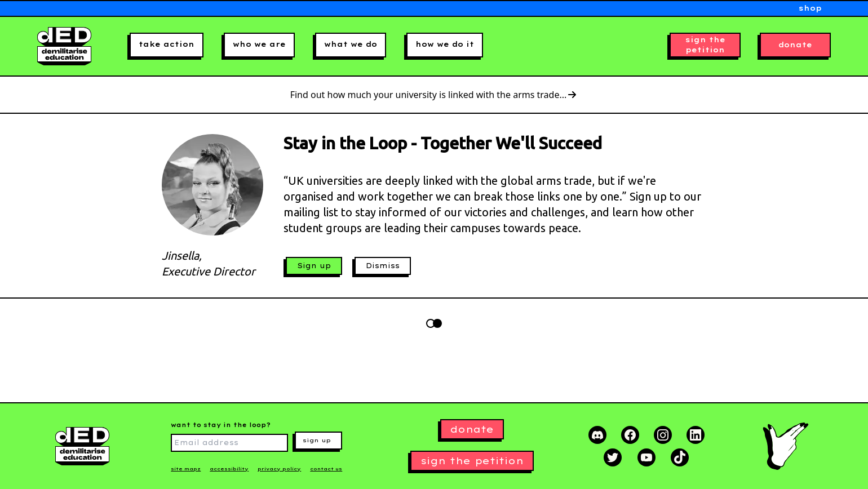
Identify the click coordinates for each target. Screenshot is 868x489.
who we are (259, 44)
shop (810, 8)
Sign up (314, 266)
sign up (317, 440)
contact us (326, 469)
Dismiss (383, 266)
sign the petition (705, 45)
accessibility (229, 469)
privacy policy (279, 469)
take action (167, 44)
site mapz (186, 469)
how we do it (445, 44)
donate (795, 45)
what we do (351, 44)
